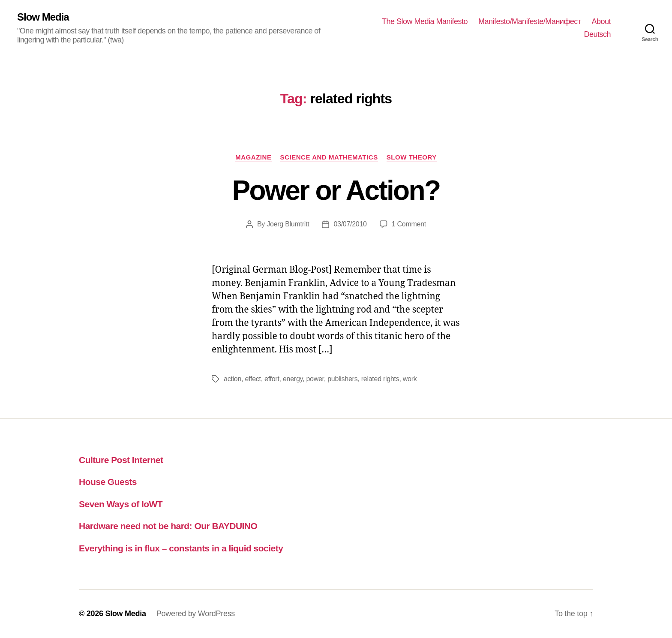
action (232, 379)
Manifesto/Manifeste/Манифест (529, 21)
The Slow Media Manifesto (425, 21)
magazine (253, 157)
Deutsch (597, 34)
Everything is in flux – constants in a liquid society (181, 548)
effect (253, 379)
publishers (342, 379)
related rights (380, 379)
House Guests (108, 482)
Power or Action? (336, 190)
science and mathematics (329, 157)
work (410, 379)
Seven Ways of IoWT (121, 504)
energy (293, 379)
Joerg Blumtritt (288, 224)
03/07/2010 (350, 224)
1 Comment (409, 224)
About (601, 21)
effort (272, 379)
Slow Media (43, 17)
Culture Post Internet (121, 460)
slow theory (412, 157)
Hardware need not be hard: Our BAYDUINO (168, 526)
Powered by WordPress (196, 614)
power (315, 379)
